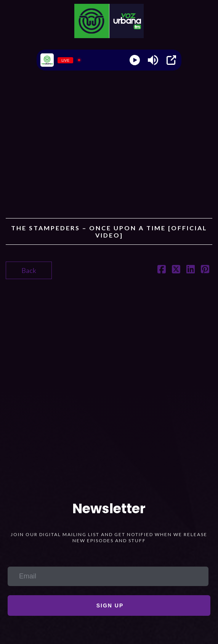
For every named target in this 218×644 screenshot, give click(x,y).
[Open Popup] (171, 60)
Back (29, 270)
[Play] (135, 60)
